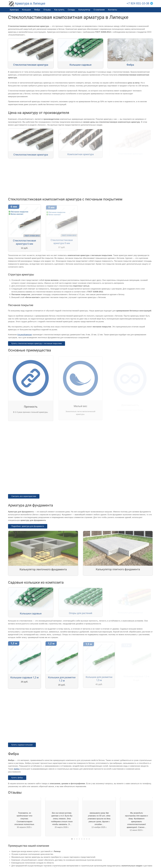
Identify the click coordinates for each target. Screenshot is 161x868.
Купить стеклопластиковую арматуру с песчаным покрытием (37, 343)
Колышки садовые (80, 65)
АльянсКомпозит (25, 335)
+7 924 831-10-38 (138, 3)
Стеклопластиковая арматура (31, 65)
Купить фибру (17, 778)
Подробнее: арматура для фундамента (28, 526)
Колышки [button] (26, 10)
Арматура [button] (14, 10)
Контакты (113, 10)
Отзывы (47, 10)
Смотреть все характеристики (24, 496)
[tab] (72, 839)
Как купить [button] (59, 10)
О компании (99, 10)
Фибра (37, 10)
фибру (17, 769)
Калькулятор (84, 10)
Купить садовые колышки (22, 745)
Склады (71, 10)
